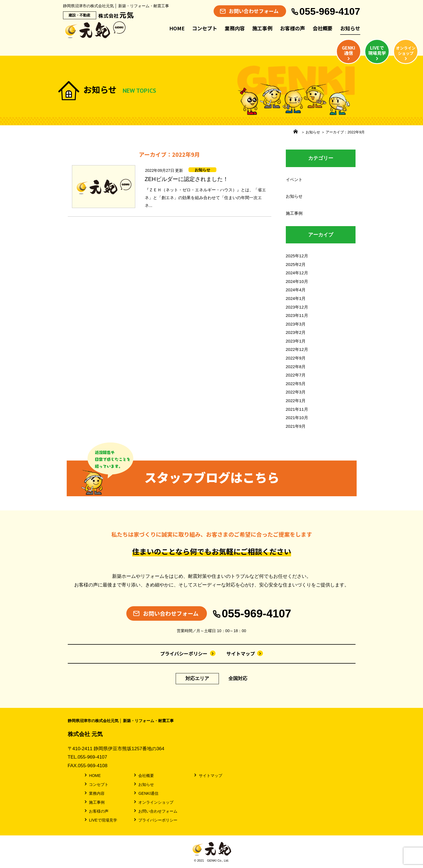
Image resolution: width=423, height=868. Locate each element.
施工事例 (262, 28)
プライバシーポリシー (188, 653)
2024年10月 (297, 281)
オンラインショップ (153, 802)
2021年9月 (296, 426)
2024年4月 (296, 290)
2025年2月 (296, 264)
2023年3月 (296, 324)
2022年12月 (297, 349)
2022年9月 (296, 358)
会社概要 (323, 28)
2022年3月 (296, 392)
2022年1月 (296, 401)
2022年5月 (296, 384)
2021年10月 (297, 418)
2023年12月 (297, 307)
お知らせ (350, 28)
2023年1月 (296, 341)
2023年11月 (297, 315)
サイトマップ (245, 653)
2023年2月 (296, 332)
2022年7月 (296, 375)
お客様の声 (293, 28)
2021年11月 (297, 409)
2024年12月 (297, 273)
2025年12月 (297, 256)
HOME (177, 28)
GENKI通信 (146, 793)
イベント (294, 179)
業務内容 (235, 28)
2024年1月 (296, 298)
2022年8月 (296, 367)
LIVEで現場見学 (100, 820)
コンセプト (205, 28)
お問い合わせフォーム (155, 811)
